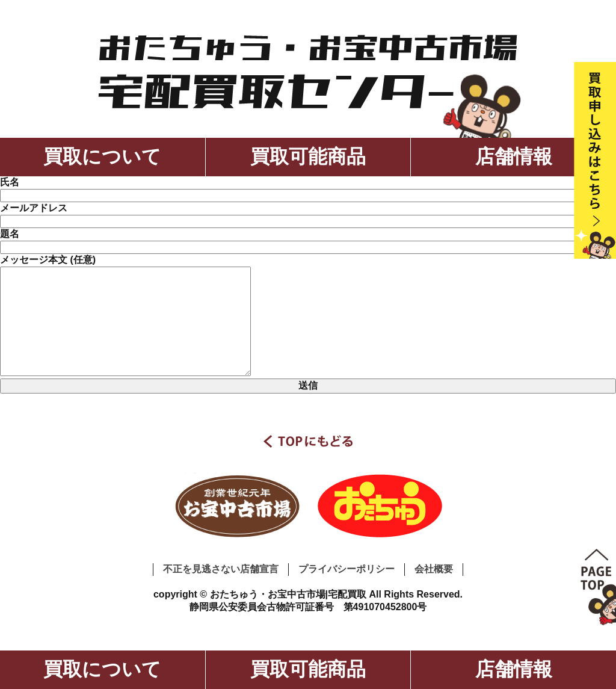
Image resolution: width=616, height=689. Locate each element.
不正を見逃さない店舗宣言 (221, 569)
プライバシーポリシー (346, 569)
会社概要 (434, 569)
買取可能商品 (308, 156)
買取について (102, 156)
